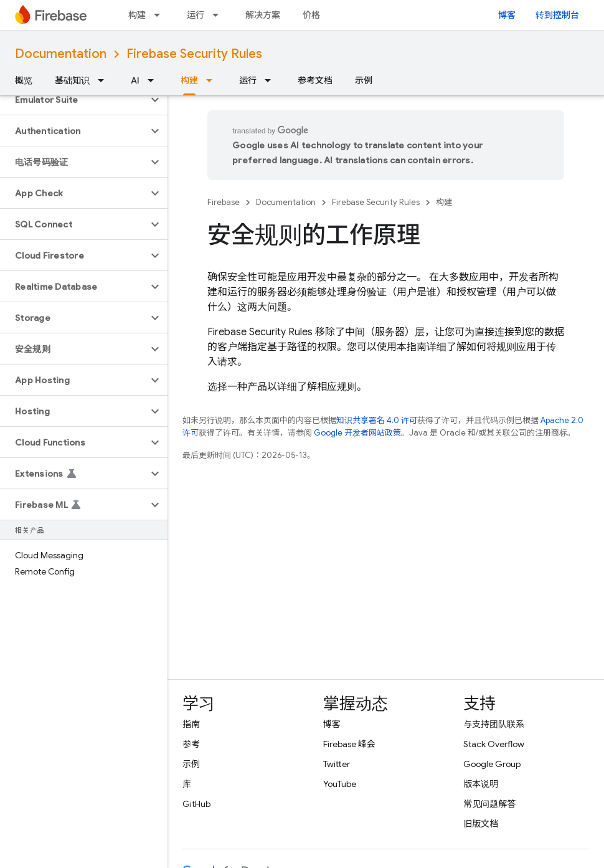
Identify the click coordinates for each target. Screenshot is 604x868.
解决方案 (263, 15)
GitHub (196, 804)
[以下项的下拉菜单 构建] (161, 15)
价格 (311, 15)
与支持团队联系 (494, 724)
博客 (507, 15)
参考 (191, 744)
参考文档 (315, 80)
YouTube (340, 784)
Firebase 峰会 (349, 744)
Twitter (337, 764)
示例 (364, 80)
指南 (191, 724)
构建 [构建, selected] (189, 80)
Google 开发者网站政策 (357, 433)
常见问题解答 (489, 804)
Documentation (61, 54)
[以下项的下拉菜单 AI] (154, 80)
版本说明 (481, 784)
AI (135, 80)
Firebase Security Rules (194, 54)
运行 (196, 15)
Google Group (492, 764)
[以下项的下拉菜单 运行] (219, 15)
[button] (74, 100)
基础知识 (72, 80)
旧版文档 (481, 824)
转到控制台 (557, 15)
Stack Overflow (494, 744)
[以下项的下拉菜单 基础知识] (105, 80)
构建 (137, 15)
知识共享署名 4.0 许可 (377, 420)
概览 (24, 80)
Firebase (224, 202)
